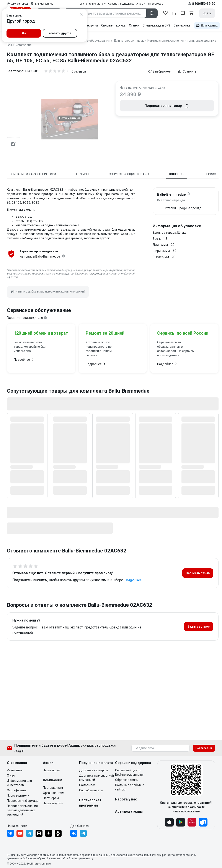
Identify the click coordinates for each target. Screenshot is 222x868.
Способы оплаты (91, 790)
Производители (18, 795)
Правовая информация (24, 801)
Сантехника (182, 25)
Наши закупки (53, 803)
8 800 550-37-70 (204, 4)
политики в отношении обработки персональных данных (73, 855)
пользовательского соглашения (131, 855)
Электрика (90, 25)
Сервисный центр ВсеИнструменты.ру (129, 772)
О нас (11, 775)
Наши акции (51, 770)
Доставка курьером (93, 770)
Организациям (54, 793)
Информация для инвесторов (19, 783)
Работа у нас (126, 799)
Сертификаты (17, 790)
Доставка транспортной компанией (96, 778)
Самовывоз (87, 785)
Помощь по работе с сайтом (130, 787)
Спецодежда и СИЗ (156, 25)
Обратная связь (127, 780)
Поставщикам (53, 788)
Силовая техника (113, 25)
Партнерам (51, 798)
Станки (134, 25)
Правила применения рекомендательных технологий (22, 810)
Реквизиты (15, 770)
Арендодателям (129, 811)
